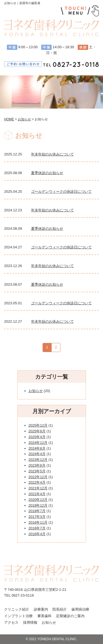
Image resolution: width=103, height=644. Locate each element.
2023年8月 (37, 465)
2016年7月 (37, 528)
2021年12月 (38, 488)
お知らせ (36, 391)
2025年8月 (37, 431)
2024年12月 (38, 443)
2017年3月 (37, 517)
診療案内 (41, 609)
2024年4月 (37, 454)
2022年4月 (37, 482)
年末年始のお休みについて (52, 154)
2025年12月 (38, 425)
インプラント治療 (18, 616)
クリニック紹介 (17, 609)
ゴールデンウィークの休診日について (61, 192)
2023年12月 (38, 460)
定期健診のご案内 (70, 616)
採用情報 (30, 622)
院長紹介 (60, 609)
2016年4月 (37, 534)
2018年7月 (37, 511)
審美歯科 (44, 616)
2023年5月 (37, 471)
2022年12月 (38, 477)
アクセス (11, 622)
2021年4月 (37, 494)
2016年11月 (38, 522)
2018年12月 (38, 505)
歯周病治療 (80, 609)
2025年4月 (37, 437)
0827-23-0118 (23, 595)
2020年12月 (38, 500)
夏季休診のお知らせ (47, 173)
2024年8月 (37, 448)
